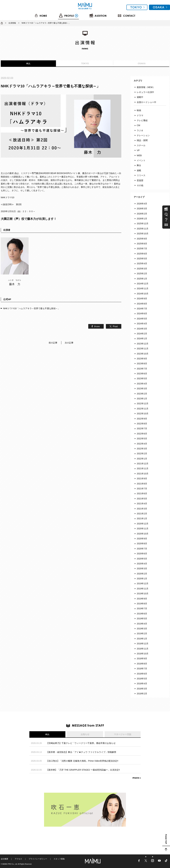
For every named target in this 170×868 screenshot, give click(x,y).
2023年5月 (142, 379)
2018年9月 (142, 659)
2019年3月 (142, 629)
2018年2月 (142, 694)
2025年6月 (142, 254)
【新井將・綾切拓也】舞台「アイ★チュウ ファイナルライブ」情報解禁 (81, 752)
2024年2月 (142, 334)
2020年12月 (143, 524)
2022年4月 (142, 444)
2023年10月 (143, 354)
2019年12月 (143, 584)
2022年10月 (143, 414)
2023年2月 (142, 394)
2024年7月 (142, 309)
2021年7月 (142, 489)
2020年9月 (142, 539)
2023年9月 (142, 359)
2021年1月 (142, 519)
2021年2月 (142, 514)
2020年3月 (142, 569)
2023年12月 (143, 344)
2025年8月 (142, 244)
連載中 (140, 97)
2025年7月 (142, 249)
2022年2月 (142, 454)
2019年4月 (142, 624)
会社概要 (4, 859)
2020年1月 (142, 579)
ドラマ (140, 115)
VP (138, 150)
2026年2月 (142, 214)
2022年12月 (143, 404)
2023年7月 (142, 369)
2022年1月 (142, 459)
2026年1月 (142, 219)
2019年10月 (143, 594)
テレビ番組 (142, 120)
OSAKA (142, 63)
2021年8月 (142, 484)
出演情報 (12, 23)
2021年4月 (142, 504)
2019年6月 (142, 614)
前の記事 (53, 343)
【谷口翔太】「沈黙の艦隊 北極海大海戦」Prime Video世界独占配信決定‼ (82, 761)
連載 (139, 170)
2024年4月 (142, 324)
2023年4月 (142, 384)
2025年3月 (142, 269)
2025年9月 (142, 239)
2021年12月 (143, 464)
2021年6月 (142, 494)
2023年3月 (142, 389)
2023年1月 (142, 399)
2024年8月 (142, 304)
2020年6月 (142, 554)
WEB (139, 155)
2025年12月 (143, 224)
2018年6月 (142, 674)
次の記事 (69, 343)
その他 (140, 185)
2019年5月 (142, 619)
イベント (141, 160)
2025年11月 (143, 229)
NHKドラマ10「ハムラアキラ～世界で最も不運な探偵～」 (31, 308)
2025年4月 (142, 264)
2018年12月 (143, 644)
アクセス (18, 859)
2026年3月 (142, 209)
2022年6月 (142, 434)
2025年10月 (143, 234)
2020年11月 (143, 529)
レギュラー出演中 (145, 92)
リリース (141, 175)
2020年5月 (142, 559)
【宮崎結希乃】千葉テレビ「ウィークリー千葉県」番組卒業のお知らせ (81, 743)
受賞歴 (140, 180)
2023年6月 (142, 374)
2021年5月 (142, 499)
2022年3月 (142, 449)
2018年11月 (143, 649)
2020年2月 (142, 574)
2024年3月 (142, 329)
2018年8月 (142, 664)
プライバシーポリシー (38, 859)
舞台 (139, 165)
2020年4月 (142, 564)
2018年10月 (143, 654)
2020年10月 (143, 534)
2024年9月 (142, 299)
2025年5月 (142, 259)
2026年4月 (142, 204)
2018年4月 (142, 684)
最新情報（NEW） (146, 87)
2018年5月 (142, 679)
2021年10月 (143, 474)
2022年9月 (142, 419)
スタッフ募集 (59, 859)
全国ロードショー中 (147, 102)
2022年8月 (142, 424)
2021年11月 (143, 469)
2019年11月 (143, 589)
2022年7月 (142, 429)
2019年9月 (142, 599)
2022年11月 (143, 409)
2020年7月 (142, 549)
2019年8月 (142, 604)
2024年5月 (142, 319)
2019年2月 (142, 634)
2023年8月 (142, 364)
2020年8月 (142, 544)
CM (138, 125)
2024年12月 (143, 284)
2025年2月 (142, 274)
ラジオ (140, 130)
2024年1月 (142, 339)
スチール (141, 145)
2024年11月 (143, 289)
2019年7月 (142, 609)
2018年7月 (142, 669)
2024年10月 (143, 294)
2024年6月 (142, 314)
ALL (28, 63)
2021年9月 (142, 479)
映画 (139, 110)
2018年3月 (142, 689)
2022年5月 (142, 439)
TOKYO (85, 63)
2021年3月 (142, 509)
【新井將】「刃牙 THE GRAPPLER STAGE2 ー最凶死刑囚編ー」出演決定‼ (83, 770)
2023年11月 (143, 349)
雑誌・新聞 (142, 140)
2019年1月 (142, 639)
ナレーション (143, 135)
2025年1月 (142, 279)
